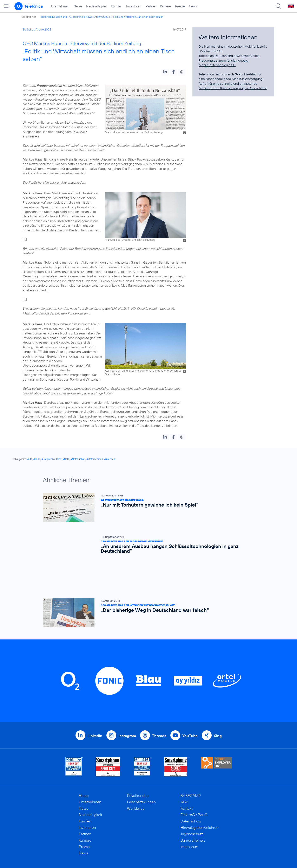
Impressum (189, 817)
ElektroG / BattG (194, 785)
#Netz (66, 459)
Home (84, 766)
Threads (159, 706)
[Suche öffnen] (278, 6)
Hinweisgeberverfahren (199, 798)
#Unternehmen (95, 459)
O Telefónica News (81, 17)
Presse (180, 6)
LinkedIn (95, 706)
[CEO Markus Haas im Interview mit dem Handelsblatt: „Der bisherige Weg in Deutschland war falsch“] (146, 583)
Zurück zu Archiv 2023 (37, 29)
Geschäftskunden (141, 772)
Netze (78, 6)
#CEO (37, 459)
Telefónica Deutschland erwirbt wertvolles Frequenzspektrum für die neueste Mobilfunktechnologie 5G (229, 60)
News (193, 6)
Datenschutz (191, 792)
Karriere (166, 6)
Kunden (117, 6)
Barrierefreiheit (193, 811)
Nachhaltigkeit (97, 6)
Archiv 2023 (101, 17)
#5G (30, 459)
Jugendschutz (192, 804)
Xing (218, 706)
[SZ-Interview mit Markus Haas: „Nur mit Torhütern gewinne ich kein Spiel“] (146, 507)
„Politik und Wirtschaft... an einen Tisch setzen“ (137, 17)
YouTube (190, 706)
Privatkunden (138, 766)
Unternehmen (60, 6)
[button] (165, 72)
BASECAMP (191, 766)
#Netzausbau (78, 459)
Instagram (127, 706)
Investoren (134, 6)
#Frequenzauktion (51, 459)
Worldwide (136, 779)
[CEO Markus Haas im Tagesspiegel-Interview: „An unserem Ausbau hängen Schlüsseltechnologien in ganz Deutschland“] (146, 545)
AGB (184, 772)
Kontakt (187, 779)
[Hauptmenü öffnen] (6, 6)
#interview (110, 459)
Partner (151, 6)
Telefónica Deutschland (53, 17)
